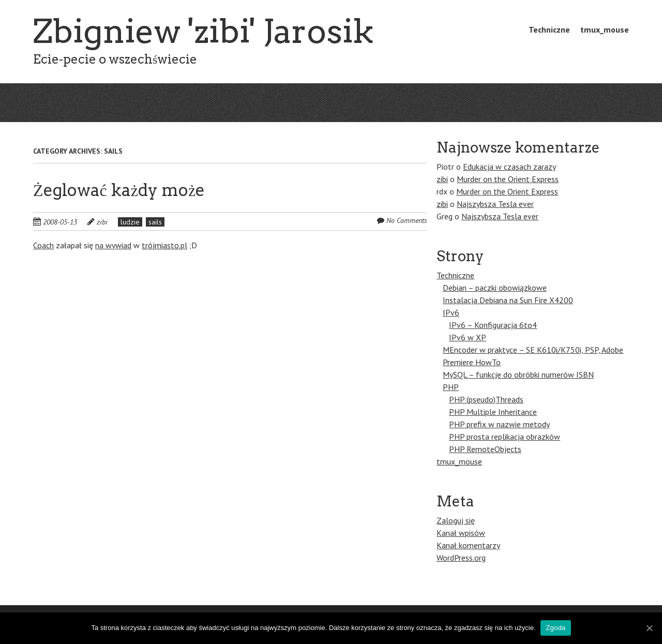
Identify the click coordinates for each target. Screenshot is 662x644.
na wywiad (113, 245)
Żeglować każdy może (119, 190)
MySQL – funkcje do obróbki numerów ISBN (518, 375)
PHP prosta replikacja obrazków (505, 437)
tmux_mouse (605, 29)
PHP (451, 387)
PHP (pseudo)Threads (486, 399)
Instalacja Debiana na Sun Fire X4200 (508, 300)
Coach (43, 245)
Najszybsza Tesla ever (495, 204)
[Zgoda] (649, 628)
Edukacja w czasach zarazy (509, 167)
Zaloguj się (456, 520)
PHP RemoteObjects (485, 449)
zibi (102, 222)
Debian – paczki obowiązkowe (495, 288)
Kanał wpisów (461, 533)
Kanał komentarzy (468, 545)
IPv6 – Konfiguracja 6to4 (493, 325)
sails (155, 222)
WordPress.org (461, 558)
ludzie (130, 222)
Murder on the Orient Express (508, 179)
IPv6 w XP (468, 337)
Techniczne (549, 29)
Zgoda (555, 628)
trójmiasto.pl (164, 245)
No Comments (407, 220)
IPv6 (451, 312)
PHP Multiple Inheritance (493, 412)
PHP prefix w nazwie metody (499, 424)
